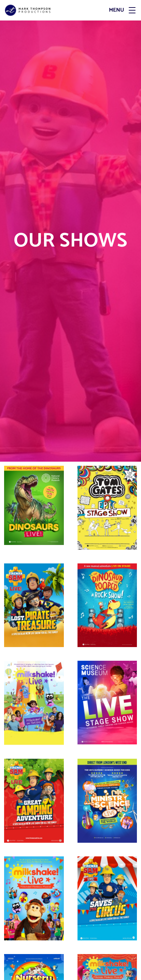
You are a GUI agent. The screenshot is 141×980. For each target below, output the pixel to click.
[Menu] (105, 10)
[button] (132, 10)
